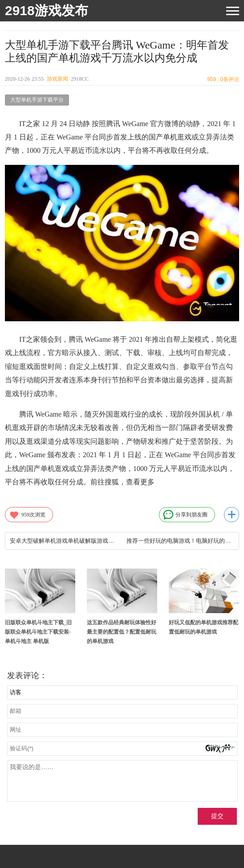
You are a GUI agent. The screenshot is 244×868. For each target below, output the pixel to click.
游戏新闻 (57, 79)
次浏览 (27, 515)
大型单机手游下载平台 (37, 100)
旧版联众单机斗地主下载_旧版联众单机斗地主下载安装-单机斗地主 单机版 (38, 632)
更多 (232, 515)
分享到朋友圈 (185, 515)
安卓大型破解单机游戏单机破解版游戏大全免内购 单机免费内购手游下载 (63, 541)
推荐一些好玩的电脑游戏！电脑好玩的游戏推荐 (180, 541)
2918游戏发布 (47, 10)
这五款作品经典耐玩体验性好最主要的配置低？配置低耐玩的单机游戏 (122, 632)
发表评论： (27, 676)
